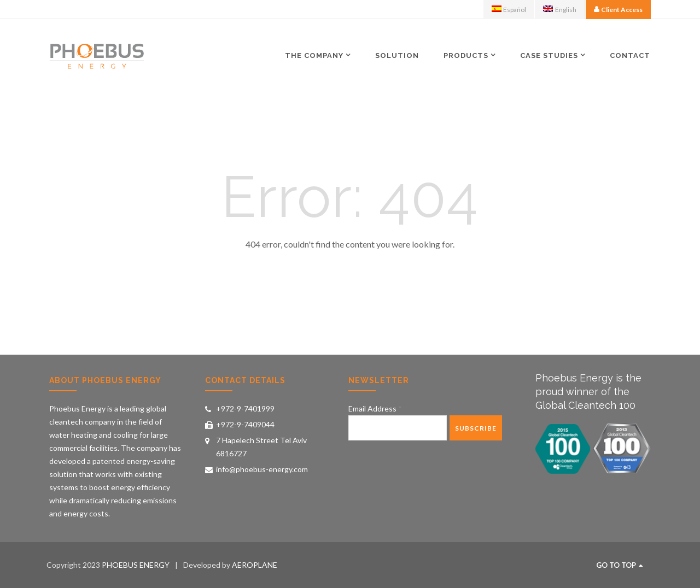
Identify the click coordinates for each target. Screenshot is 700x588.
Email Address (375, 408)
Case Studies (549, 55)
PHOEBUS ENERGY (136, 565)
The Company (314, 55)
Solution (397, 55)
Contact (630, 55)
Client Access (622, 10)
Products (466, 55)
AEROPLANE (255, 565)
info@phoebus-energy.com (262, 469)
